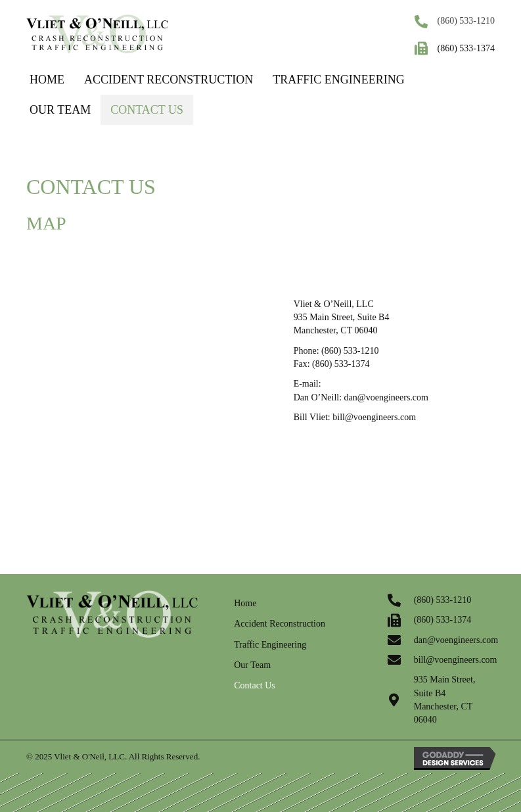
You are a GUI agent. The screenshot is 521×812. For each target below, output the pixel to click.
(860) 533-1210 (466, 21)
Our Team (252, 665)
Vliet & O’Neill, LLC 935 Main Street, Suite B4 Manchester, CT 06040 (342, 318)
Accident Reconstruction (280, 624)
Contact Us (255, 685)
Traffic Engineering (270, 645)
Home (245, 603)
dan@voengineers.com (386, 397)
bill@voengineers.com (374, 417)
